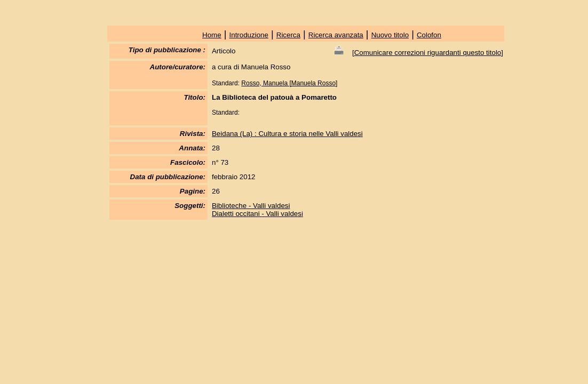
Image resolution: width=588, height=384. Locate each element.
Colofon (429, 35)
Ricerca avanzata (336, 35)
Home (212, 35)
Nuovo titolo (390, 35)
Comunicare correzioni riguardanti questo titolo (428, 53)
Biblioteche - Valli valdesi (251, 206)
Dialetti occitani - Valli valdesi (257, 214)
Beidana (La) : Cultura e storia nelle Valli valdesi (287, 134)
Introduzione (249, 35)
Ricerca (288, 35)
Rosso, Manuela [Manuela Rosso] (289, 83)
